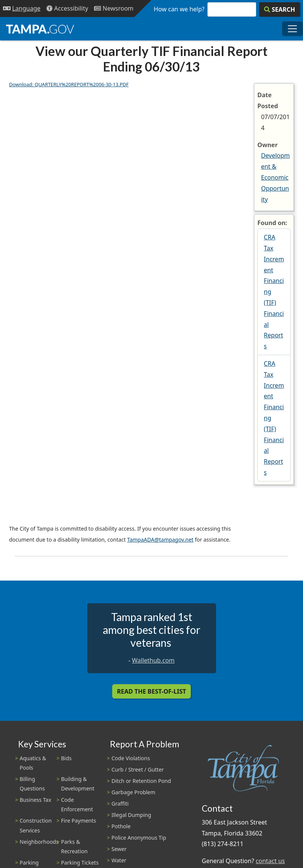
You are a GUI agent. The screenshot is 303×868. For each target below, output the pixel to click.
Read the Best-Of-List (152, 691)
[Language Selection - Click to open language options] (22, 9)
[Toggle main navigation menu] (292, 29)
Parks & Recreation (74, 846)
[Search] (280, 9)
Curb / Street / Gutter (138, 769)
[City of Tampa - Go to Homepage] (40, 29)
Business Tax (36, 800)
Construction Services (36, 825)
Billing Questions (32, 784)
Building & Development (78, 784)
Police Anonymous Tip (139, 838)
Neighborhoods (39, 842)
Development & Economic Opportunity (275, 177)
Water (119, 860)
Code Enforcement (77, 804)
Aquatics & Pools (33, 763)
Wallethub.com (153, 660)
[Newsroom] (114, 9)
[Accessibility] (67, 9)
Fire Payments (79, 821)
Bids (66, 758)
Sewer (119, 849)
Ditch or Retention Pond (141, 781)
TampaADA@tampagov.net (160, 540)
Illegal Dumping (131, 815)
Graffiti (120, 804)
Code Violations (131, 758)
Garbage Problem (133, 792)
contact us (270, 861)
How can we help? (179, 9)
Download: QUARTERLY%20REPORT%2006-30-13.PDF (69, 84)
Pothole (121, 826)
